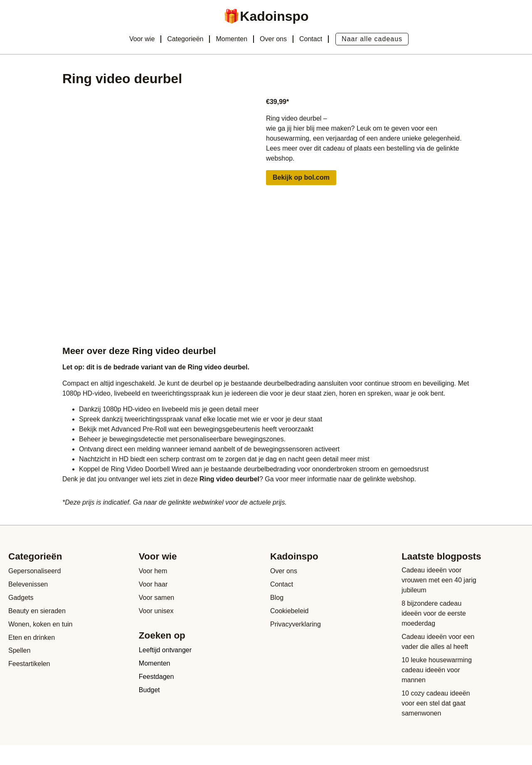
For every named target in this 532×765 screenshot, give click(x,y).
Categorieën (185, 39)
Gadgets (21, 598)
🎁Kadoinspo (266, 16)
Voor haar (153, 584)
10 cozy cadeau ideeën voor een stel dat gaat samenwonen (436, 703)
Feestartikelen (29, 664)
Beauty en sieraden (37, 611)
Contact (311, 39)
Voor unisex (156, 611)
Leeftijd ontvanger (165, 650)
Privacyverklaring (296, 624)
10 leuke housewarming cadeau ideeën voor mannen (437, 670)
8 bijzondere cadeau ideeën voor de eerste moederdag (434, 613)
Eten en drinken (32, 637)
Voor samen (156, 598)
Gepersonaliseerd (34, 571)
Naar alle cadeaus (372, 39)
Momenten (232, 39)
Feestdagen (156, 677)
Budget (149, 690)
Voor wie (142, 39)
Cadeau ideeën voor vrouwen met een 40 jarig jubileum (439, 580)
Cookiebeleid (289, 611)
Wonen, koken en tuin (40, 624)
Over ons (273, 39)
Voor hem (153, 571)
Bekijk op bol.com (301, 177)
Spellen (19, 651)
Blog (277, 598)
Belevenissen (28, 584)
